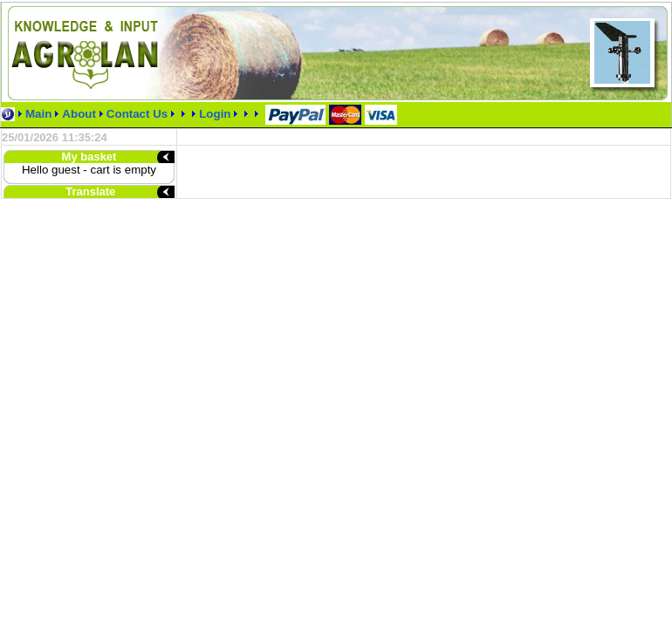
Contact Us (137, 114)
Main (38, 114)
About (79, 114)
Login (216, 114)
